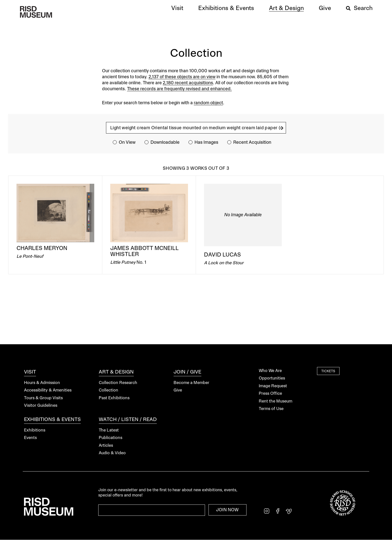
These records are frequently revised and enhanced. (179, 89)
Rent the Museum (275, 401)
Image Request (273, 386)
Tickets (328, 371)
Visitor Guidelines (41, 406)
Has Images (206, 142)
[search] (282, 128)
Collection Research (118, 383)
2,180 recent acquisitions (188, 83)
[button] (177, 8)
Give (178, 390)
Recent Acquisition (252, 142)
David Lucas (222, 255)
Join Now (227, 510)
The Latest (109, 430)
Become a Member (191, 383)
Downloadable (165, 142)
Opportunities (272, 378)
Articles (106, 446)
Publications (110, 438)
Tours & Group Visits (43, 398)
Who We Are (270, 371)
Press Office (270, 394)
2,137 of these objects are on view (182, 77)
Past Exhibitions (114, 398)
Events (30, 438)
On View (127, 142)
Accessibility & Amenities (48, 390)
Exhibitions (35, 430)
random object (208, 103)
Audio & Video (112, 453)
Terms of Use (271, 409)
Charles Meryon (42, 248)
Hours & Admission (42, 383)
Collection (108, 390)
